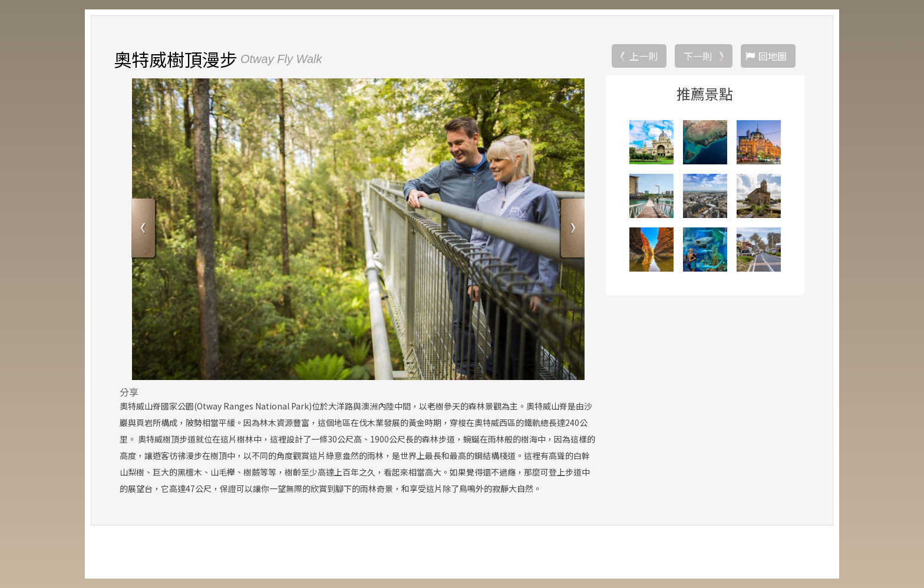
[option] (358, 229)
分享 (129, 392)
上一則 (643, 56)
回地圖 (773, 56)
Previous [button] (145, 230)
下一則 (698, 56)
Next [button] (571, 230)
